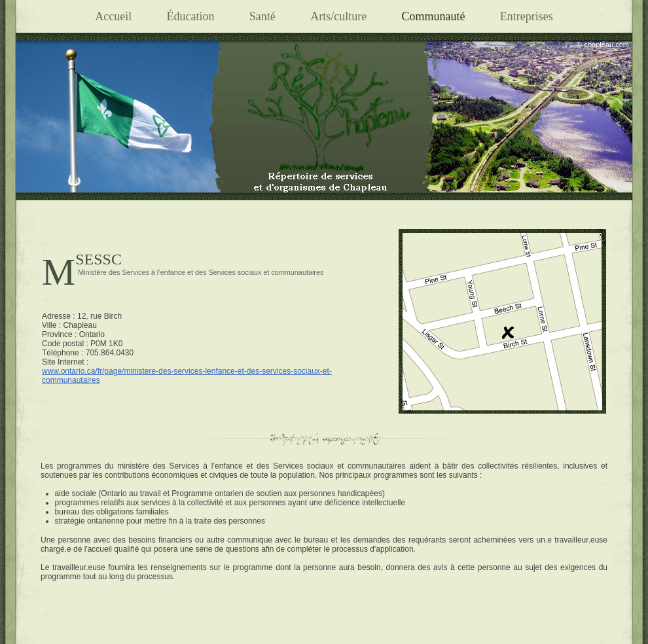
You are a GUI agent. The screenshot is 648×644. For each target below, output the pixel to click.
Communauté (433, 16)
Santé (262, 16)
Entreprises (527, 16)
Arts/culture (338, 16)
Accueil (113, 16)
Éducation (190, 16)
